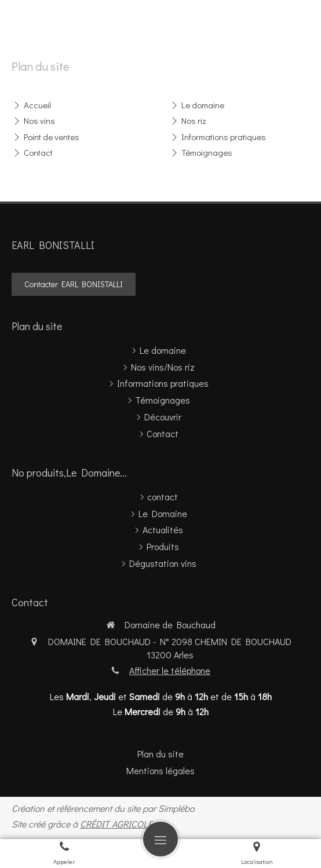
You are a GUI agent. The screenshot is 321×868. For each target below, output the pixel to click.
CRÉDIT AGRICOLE (116, 824)
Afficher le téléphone (170, 670)
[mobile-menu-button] (160, 839)
